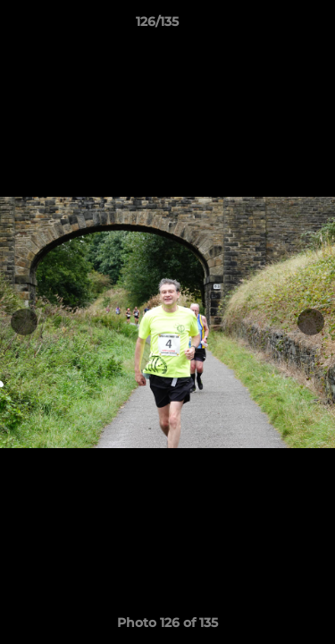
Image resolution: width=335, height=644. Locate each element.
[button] (271, 26)
